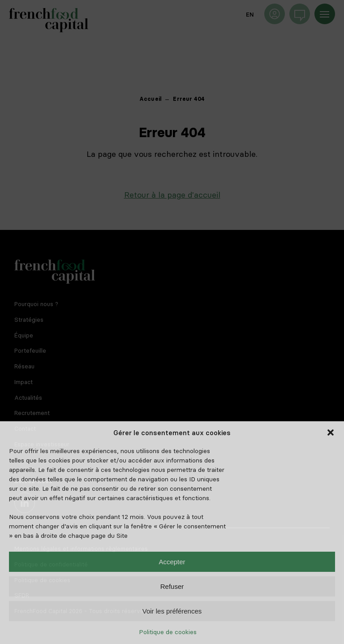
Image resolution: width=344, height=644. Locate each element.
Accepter (172, 562)
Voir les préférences (172, 611)
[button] (331, 432)
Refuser (172, 586)
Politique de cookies (168, 632)
